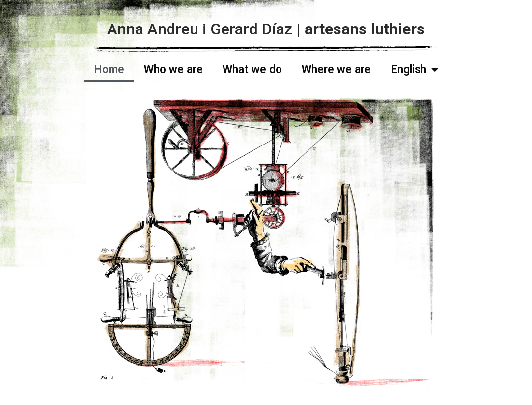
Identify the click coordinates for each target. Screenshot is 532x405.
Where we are (336, 70)
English (414, 70)
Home (109, 70)
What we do (252, 70)
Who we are (173, 70)
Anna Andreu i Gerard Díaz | (266, 29)
